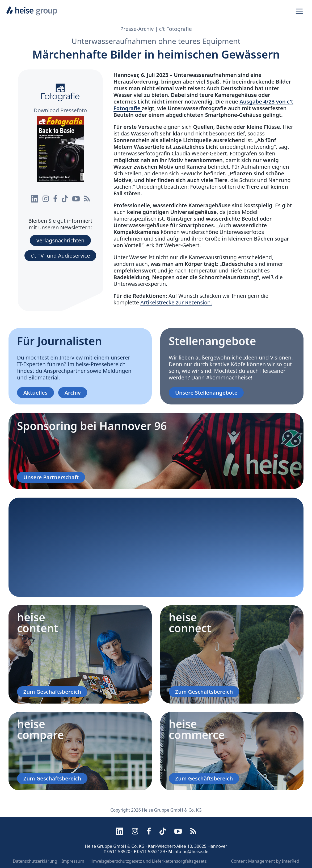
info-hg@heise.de (191, 852)
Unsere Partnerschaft (51, 477)
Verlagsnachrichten (60, 240)
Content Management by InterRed (265, 861)
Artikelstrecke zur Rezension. (176, 302)
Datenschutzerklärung (35, 861)
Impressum (73, 861)
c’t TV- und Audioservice (60, 256)
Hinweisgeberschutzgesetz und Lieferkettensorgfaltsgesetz (147, 861)
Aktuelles (35, 393)
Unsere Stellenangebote (206, 393)
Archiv (73, 393)
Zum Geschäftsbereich (52, 692)
